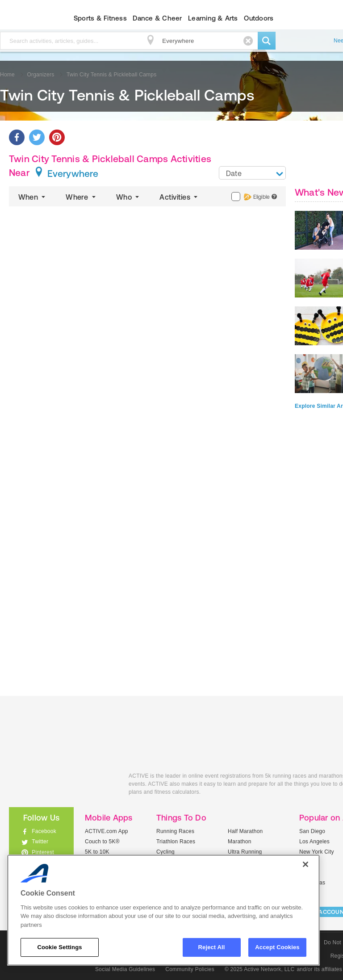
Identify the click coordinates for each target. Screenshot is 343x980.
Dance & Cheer (157, 18)
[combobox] (252, 173)
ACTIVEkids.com (62, 786)
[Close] (305, 864)
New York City (317, 852)
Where (82, 197)
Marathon (240, 842)
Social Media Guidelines (125, 969)
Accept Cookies (277, 947)
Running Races (175, 831)
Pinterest (43, 852)
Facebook (44, 831)
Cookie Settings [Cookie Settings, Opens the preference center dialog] (59, 947)
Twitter (40, 842)
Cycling (165, 852)
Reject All (212, 947)
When (33, 197)
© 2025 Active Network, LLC (260, 969)
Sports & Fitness (100, 18)
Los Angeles (314, 842)
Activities (179, 197)
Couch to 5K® (102, 842)
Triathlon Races (176, 842)
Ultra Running (245, 852)
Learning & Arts (213, 18)
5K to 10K (97, 852)
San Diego (312, 831)
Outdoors (259, 18)
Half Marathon (245, 831)
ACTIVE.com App (107, 831)
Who (128, 197)
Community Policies (190, 969)
